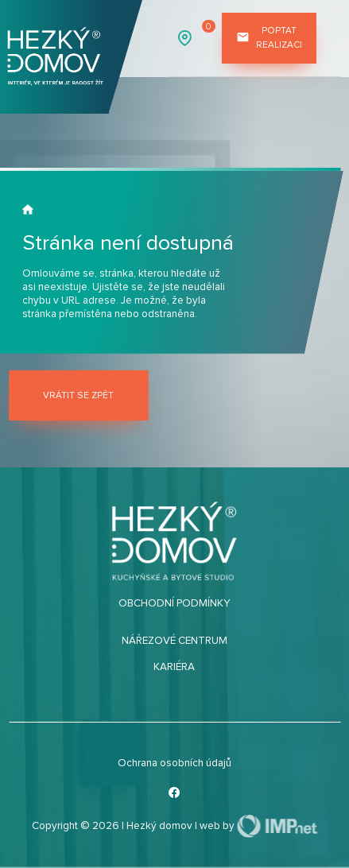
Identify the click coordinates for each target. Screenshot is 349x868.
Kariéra (174, 667)
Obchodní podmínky (174, 603)
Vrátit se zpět (78, 395)
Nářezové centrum (174, 641)
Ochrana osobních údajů (174, 763)
